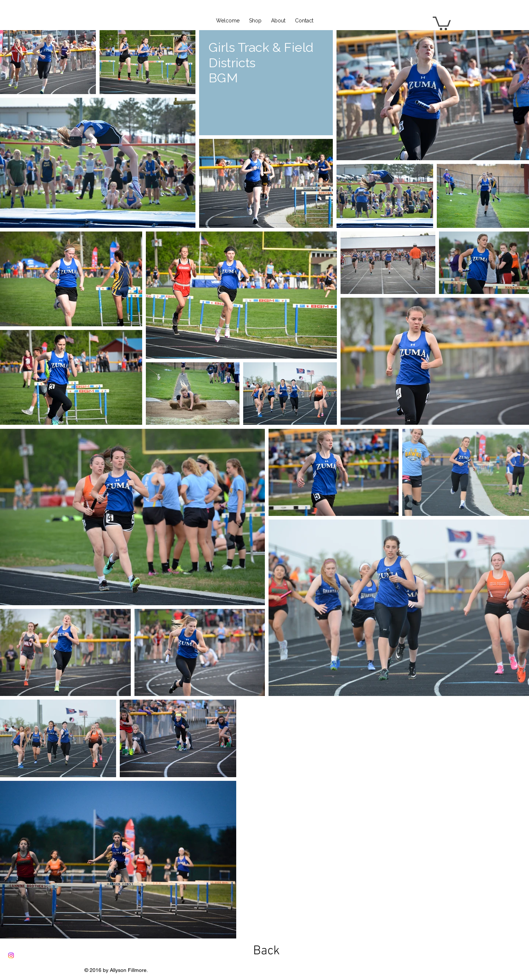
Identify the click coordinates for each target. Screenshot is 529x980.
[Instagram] (11, 955)
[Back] (266, 951)
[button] (442, 23)
